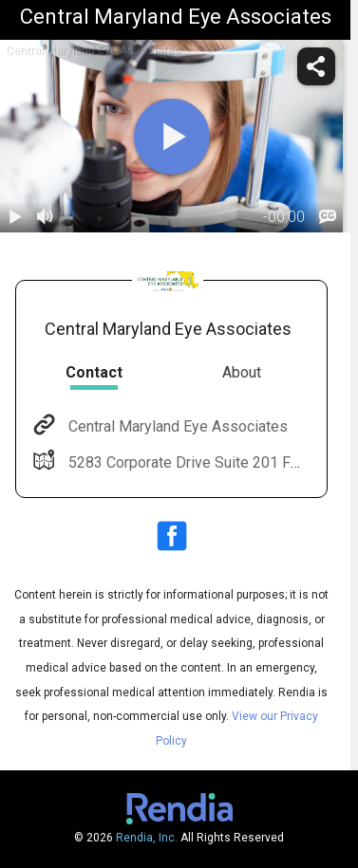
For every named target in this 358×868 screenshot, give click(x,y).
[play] (172, 137)
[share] (316, 66)
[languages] (328, 217)
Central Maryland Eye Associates (176, 426)
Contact (94, 372)
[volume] (46, 217)
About (242, 372)
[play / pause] (15, 217)
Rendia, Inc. (147, 838)
